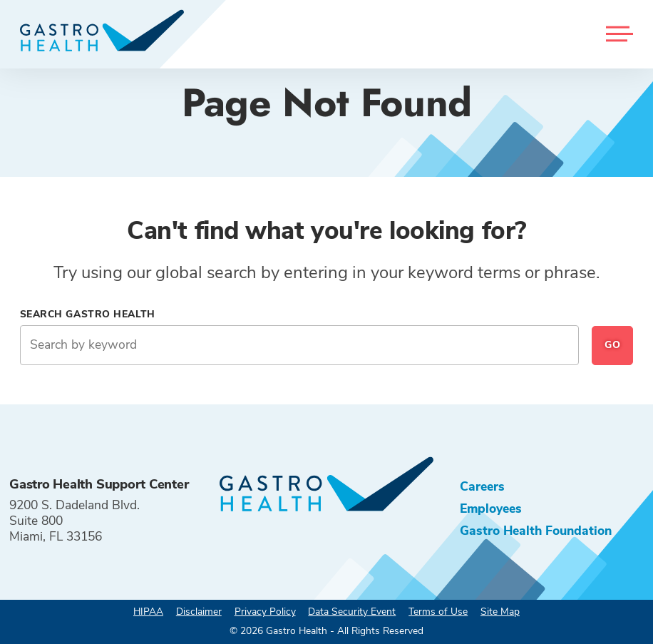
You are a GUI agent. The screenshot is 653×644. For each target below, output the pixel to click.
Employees (491, 508)
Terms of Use (438, 612)
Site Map (500, 612)
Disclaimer (199, 612)
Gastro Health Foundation (536, 531)
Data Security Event (352, 612)
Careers (482, 486)
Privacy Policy (265, 612)
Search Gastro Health (88, 314)
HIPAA (148, 612)
